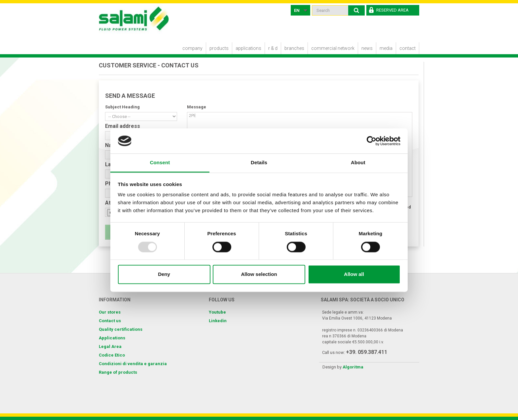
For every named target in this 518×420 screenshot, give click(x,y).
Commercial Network (333, 48)
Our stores (110, 312)
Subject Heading (122, 107)
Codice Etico (112, 355)
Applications (248, 48)
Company (192, 48)
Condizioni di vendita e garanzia (133, 364)
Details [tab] (259, 163)
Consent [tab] (160, 163)
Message (197, 107)
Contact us (110, 321)
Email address (123, 126)
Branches (294, 48)
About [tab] (358, 163)
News (367, 48)
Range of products (118, 372)
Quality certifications (121, 329)
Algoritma (353, 367)
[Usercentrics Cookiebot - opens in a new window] (371, 141)
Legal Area (110, 346)
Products (219, 48)
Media (386, 48)
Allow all (354, 274)
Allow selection (259, 274)
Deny (164, 274)
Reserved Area (392, 10)
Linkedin (218, 321)
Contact (407, 48)
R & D (273, 48)
